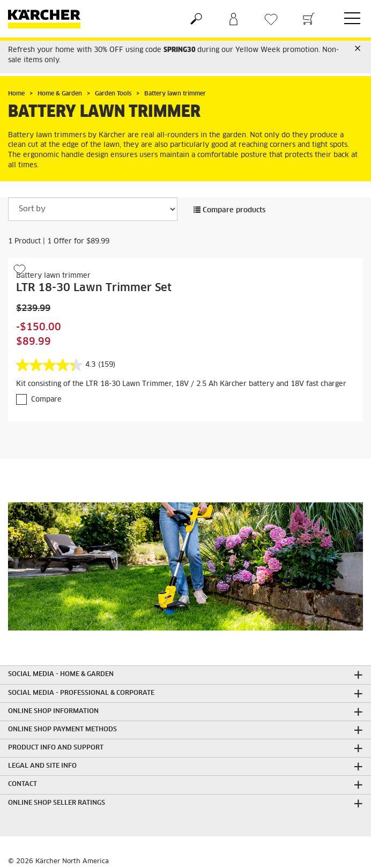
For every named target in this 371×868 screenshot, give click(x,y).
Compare (46, 400)
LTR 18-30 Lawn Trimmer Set (94, 288)
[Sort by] (93, 209)
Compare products (229, 210)
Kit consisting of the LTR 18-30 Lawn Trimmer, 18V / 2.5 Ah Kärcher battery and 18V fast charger (181, 384)
